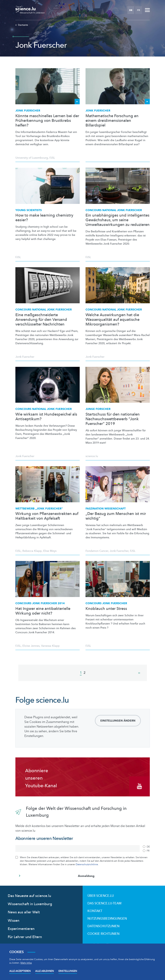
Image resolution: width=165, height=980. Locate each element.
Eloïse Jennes (31, 646)
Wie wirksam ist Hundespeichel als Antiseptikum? (46, 417)
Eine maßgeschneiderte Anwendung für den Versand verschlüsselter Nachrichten (41, 320)
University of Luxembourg (32, 158)
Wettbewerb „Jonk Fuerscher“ (39, 509)
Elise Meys (50, 551)
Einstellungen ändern (118, 721)
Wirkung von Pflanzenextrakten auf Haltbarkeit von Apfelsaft (47, 516)
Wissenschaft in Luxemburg (30, 904)
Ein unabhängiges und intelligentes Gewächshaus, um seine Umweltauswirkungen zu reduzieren (118, 220)
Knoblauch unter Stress (106, 609)
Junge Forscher (98, 409)
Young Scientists (29, 210)
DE (131, 10)
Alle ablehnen (45, 971)
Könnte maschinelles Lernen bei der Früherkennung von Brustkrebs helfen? (47, 121)
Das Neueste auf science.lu (29, 896)
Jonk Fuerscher (28, 111)
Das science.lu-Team (104, 903)
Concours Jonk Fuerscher (106, 603)
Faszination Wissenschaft (106, 509)
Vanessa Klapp (50, 646)
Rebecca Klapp (32, 551)
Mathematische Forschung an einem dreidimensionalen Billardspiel (112, 121)
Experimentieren (21, 929)
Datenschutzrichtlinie (87, 864)
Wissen (14, 921)
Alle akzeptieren (20, 971)
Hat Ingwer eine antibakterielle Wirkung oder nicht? (43, 611)
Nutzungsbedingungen (107, 919)
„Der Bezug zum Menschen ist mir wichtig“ (116, 516)
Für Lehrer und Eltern (25, 937)
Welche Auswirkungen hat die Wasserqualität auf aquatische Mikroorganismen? (112, 320)
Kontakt (95, 911)
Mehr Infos (26, 963)
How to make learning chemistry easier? (44, 218)
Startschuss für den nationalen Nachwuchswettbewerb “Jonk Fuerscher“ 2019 (113, 419)
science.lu (92, 456)
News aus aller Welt (24, 912)
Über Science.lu (101, 896)
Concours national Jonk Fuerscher (114, 210)
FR (139, 10)
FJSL (52, 158)
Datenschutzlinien (103, 926)
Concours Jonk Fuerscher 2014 (40, 603)
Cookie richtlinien (103, 934)
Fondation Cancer (97, 551)
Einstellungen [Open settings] (68, 971)
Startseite (22, 25)
